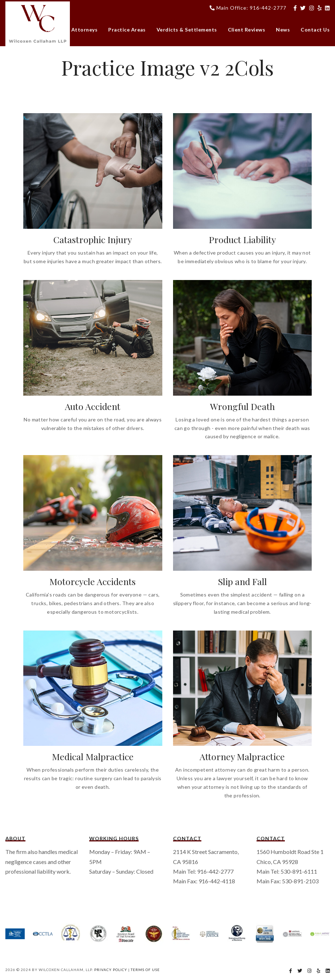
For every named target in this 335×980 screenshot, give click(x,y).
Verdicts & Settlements (187, 30)
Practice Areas (127, 30)
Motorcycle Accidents (93, 581)
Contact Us (315, 30)
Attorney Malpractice (242, 756)
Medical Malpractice (93, 756)
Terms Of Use (145, 970)
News (283, 30)
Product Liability (242, 239)
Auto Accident (93, 406)
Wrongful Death (242, 406)
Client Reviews (247, 30)
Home (53, 30)
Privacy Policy (111, 970)
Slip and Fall (242, 581)
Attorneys (84, 30)
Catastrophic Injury (93, 239)
